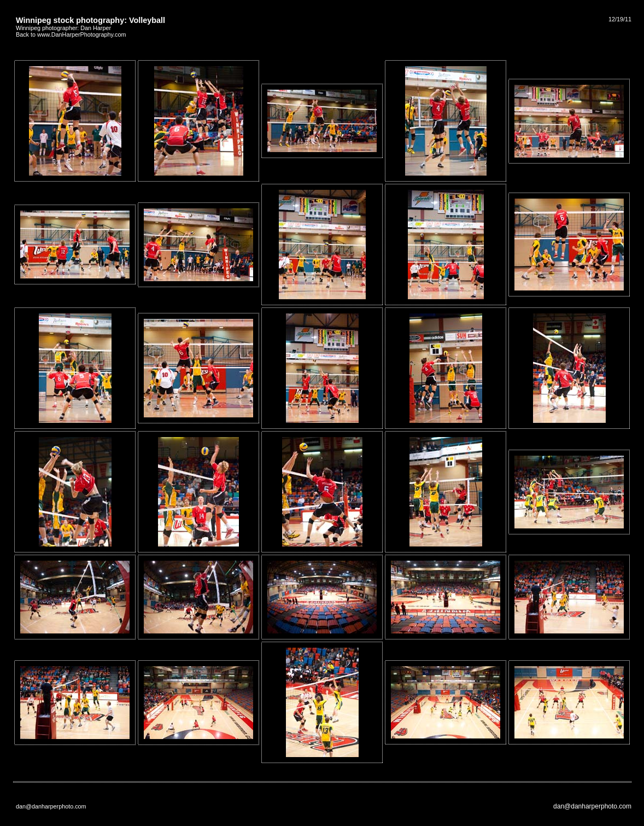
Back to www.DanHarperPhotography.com (71, 34)
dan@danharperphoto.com (592, 806)
